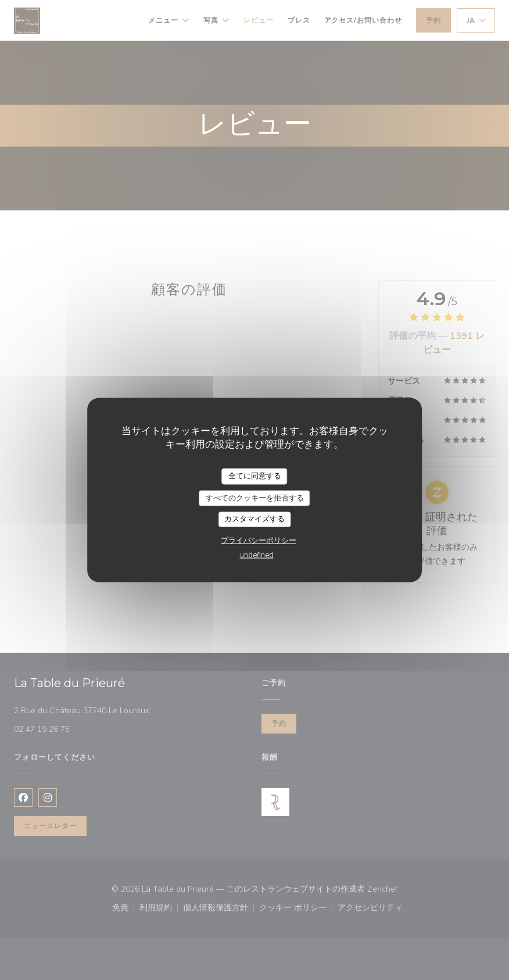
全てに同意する (255, 476)
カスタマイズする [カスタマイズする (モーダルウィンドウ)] (254, 519)
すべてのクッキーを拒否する (255, 498)
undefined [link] (257, 555)
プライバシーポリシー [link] (259, 540)
